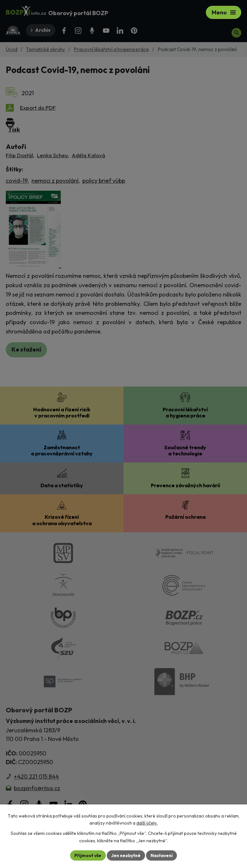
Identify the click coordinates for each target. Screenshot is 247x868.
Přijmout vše (87, 855)
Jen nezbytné (126, 855)
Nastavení (162, 855)
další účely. (147, 823)
